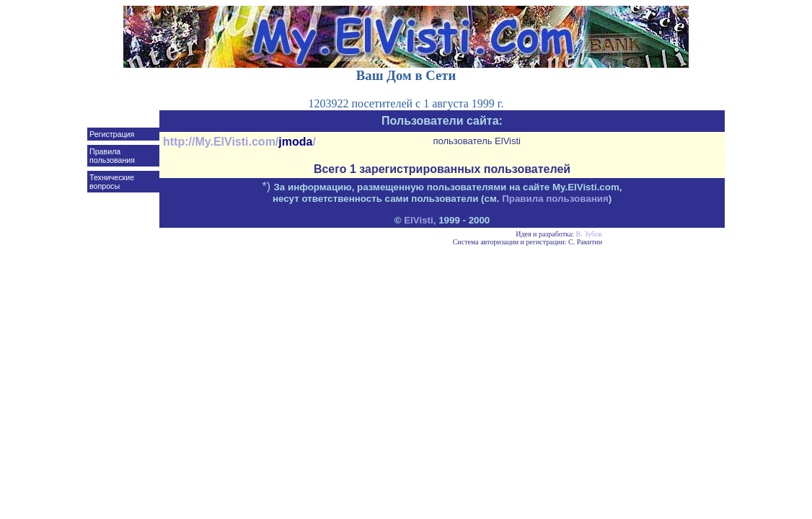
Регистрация (112, 134)
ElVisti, (420, 220)
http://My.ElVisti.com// (239, 142)
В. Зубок (590, 234)
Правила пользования (112, 156)
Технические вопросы (112, 182)
